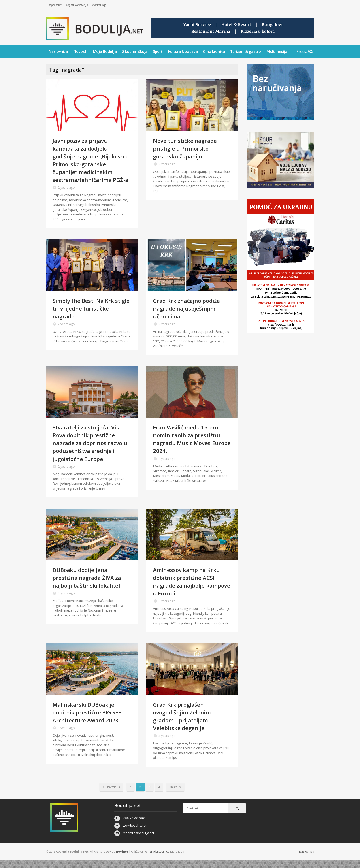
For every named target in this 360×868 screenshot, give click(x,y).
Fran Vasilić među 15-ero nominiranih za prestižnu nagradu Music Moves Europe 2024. (187, 447)
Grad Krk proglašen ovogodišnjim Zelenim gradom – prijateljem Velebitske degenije (183, 724)
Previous (110, 795)
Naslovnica (58, 51)
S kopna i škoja (135, 51)
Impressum (55, 5)
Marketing (99, 5)
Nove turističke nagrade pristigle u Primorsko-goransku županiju (186, 148)
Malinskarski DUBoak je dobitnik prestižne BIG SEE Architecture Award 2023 (89, 720)
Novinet (122, 859)
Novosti (80, 51)
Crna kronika (214, 51)
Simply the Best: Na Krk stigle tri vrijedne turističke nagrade (90, 316)
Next (176, 795)
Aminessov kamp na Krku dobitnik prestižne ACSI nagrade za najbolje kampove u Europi (188, 589)
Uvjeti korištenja (77, 5)
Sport (158, 51)
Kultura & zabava (183, 51)
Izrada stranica (159, 859)
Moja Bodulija (105, 51)
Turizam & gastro (245, 51)
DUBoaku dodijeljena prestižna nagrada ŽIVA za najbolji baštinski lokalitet (89, 585)
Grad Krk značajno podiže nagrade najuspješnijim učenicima (188, 316)
